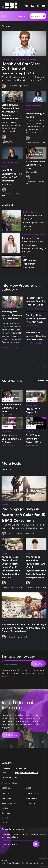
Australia (5, 504)
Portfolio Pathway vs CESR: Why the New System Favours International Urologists (34, 243)
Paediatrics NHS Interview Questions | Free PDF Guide (36, 301)
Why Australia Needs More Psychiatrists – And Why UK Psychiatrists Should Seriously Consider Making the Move (36, 567)
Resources (6, 813)
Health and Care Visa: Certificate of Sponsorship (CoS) (21, 68)
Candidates (6, 818)
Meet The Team (8, 803)
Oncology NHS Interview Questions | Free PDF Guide (36, 318)
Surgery (42, 234)
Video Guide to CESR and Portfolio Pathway (11, 439)
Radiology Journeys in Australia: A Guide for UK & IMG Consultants (23, 514)
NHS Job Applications (33, 432)
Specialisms (6, 798)
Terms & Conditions (33, 793)
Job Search (6, 808)
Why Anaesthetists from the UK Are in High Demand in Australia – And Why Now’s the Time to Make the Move (24, 628)
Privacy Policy (12, 676)
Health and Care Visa (30, 212)
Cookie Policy (31, 803)
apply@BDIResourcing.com (26, 773)
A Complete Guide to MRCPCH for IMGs (35, 165)
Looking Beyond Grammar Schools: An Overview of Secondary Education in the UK (12, 112)
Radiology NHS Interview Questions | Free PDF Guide (12, 315)
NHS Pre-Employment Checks (26, 59)
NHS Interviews (28, 257)
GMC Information (12, 432)
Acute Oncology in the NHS (35, 115)
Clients (4, 823)
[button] (45, 367)
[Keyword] (36, 16)
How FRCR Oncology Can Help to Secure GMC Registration (12, 175)
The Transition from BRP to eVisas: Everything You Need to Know (33, 221)
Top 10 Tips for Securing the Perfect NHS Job (34, 439)
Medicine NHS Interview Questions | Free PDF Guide (36, 336)
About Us (5, 793)
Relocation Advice (8, 59)
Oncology (29, 110)
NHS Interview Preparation (30, 262)
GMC (4, 16)
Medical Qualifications (34, 105)
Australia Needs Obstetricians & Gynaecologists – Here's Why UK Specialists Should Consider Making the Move (11, 567)
